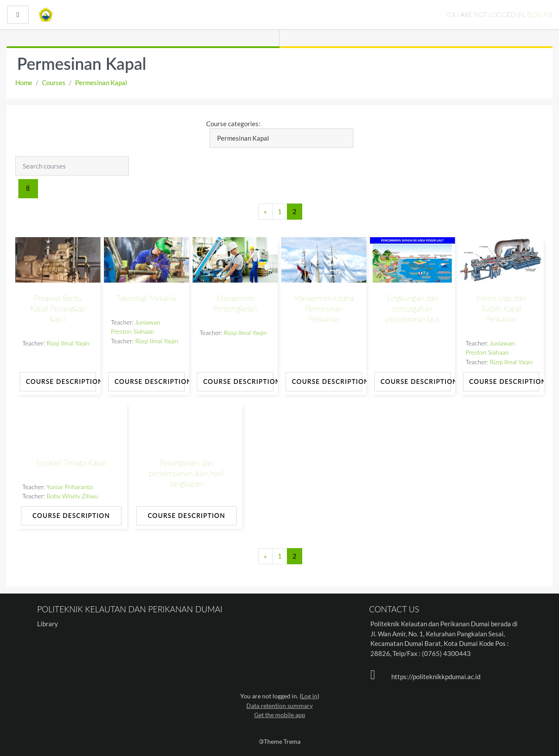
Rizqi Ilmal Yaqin (68, 343)
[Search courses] (72, 166)
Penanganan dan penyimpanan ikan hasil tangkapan (186, 473)
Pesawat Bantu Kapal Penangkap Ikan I (58, 309)
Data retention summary (279, 706)
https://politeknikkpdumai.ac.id (436, 677)
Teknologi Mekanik (147, 298)
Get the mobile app (280, 715)
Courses (54, 83)
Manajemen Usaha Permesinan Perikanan (324, 309)
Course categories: (233, 124)
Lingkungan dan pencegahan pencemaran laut (413, 309)
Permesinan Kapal (101, 83)
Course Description (61, 381)
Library (48, 624)
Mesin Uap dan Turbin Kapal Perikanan (501, 309)
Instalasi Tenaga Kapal (71, 463)
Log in (540, 14)
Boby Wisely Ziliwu (72, 496)
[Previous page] (265, 212)
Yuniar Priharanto (69, 487)
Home (24, 83)
